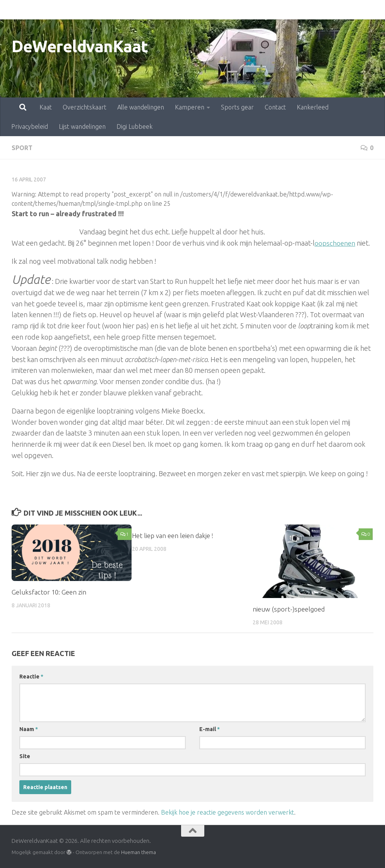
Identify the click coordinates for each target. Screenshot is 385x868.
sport (22, 148)
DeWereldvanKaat (80, 46)
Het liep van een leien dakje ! (173, 535)
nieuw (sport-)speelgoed (289, 609)
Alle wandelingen (107, 10)
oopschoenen (335, 243)
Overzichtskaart (50, 10)
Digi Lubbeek (134, 126)
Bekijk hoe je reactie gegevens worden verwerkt (228, 812)
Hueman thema (139, 852)
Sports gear (203, 10)
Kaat (12, 10)
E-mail (210, 729)
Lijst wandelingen (82, 126)
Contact (241, 10)
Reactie (31, 677)
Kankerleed (279, 10)
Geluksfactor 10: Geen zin (49, 592)
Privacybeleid (324, 10)
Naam (29, 729)
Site (25, 756)
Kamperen (156, 10)
